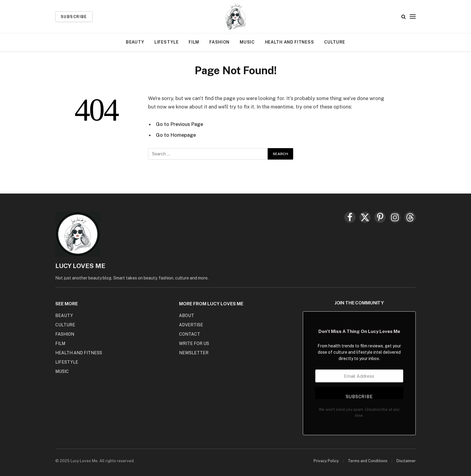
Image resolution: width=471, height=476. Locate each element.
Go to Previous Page (179, 124)
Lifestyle (166, 42)
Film (194, 42)
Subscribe (74, 17)
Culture (335, 42)
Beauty (135, 42)
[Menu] (413, 17)
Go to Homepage (176, 135)
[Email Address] (359, 376)
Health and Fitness (290, 42)
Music (247, 42)
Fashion (219, 42)
